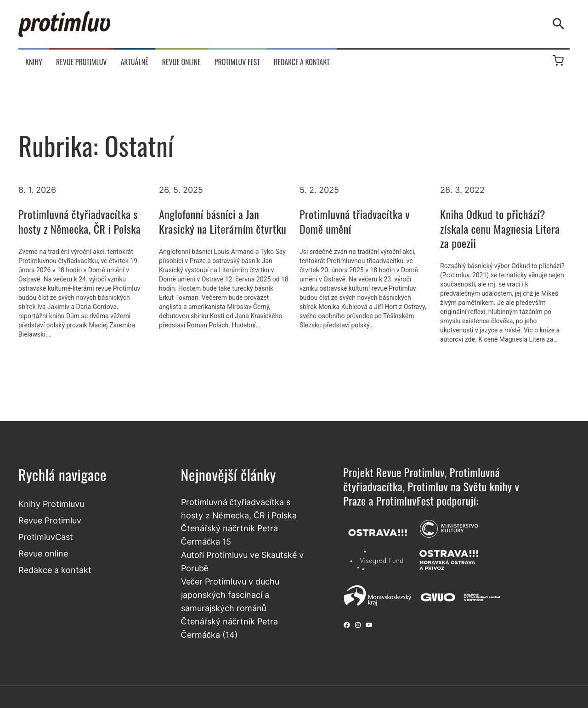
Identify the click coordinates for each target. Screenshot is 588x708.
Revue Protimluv (50, 520)
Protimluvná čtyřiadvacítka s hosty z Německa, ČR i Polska (79, 221)
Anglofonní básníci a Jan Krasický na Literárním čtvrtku (223, 221)
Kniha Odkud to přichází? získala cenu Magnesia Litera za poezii (500, 229)
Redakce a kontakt (55, 570)
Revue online (43, 553)
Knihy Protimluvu (51, 504)
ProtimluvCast (46, 537)
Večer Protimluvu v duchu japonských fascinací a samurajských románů (230, 595)
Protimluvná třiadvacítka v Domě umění (355, 221)
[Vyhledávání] (560, 24)
